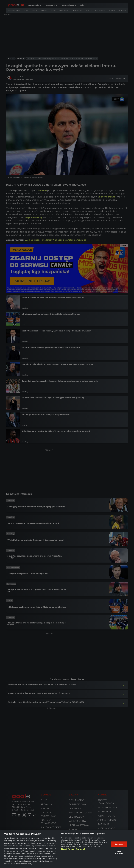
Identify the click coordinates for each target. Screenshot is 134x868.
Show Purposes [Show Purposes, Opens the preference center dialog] (119, 852)
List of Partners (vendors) (73, 849)
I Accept (119, 844)
